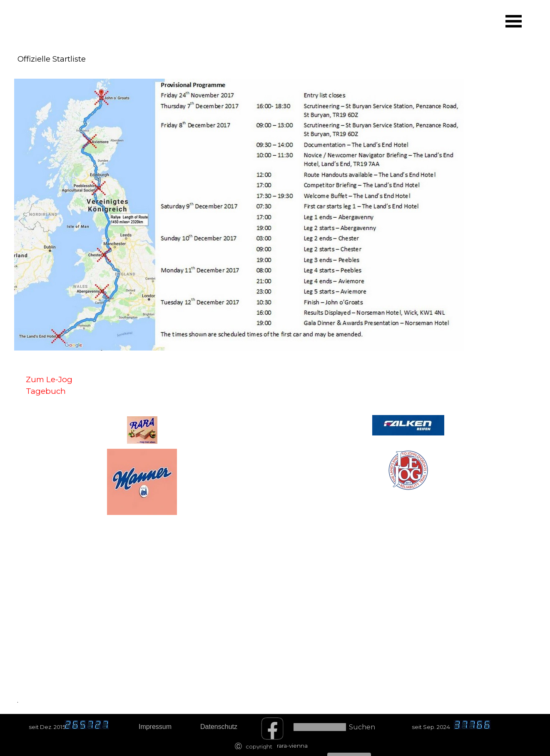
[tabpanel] (61, 22)
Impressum (155, 727)
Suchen (362, 727)
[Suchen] (320, 727)
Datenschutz (219, 727)
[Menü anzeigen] (514, 21)
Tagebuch (46, 391)
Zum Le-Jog (49, 379)
